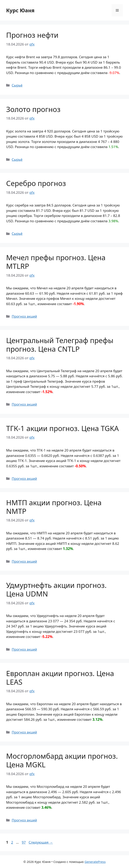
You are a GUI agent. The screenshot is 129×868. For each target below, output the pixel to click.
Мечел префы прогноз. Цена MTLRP (56, 262)
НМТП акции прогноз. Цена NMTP (54, 507)
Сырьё (17, 85)
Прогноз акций (24, 316)
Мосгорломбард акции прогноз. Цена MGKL (62, 760)
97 (24, 842)
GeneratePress (95, 862)
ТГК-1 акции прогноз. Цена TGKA (62, 428)
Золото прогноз (33, 109)
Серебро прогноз (36, 183)
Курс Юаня (20, 10)
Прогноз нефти (32, 35)
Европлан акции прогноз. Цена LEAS (60, 678)
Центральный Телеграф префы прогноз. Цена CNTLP (60, 345)
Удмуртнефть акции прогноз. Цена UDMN (56, 589)
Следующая (41, 842)
